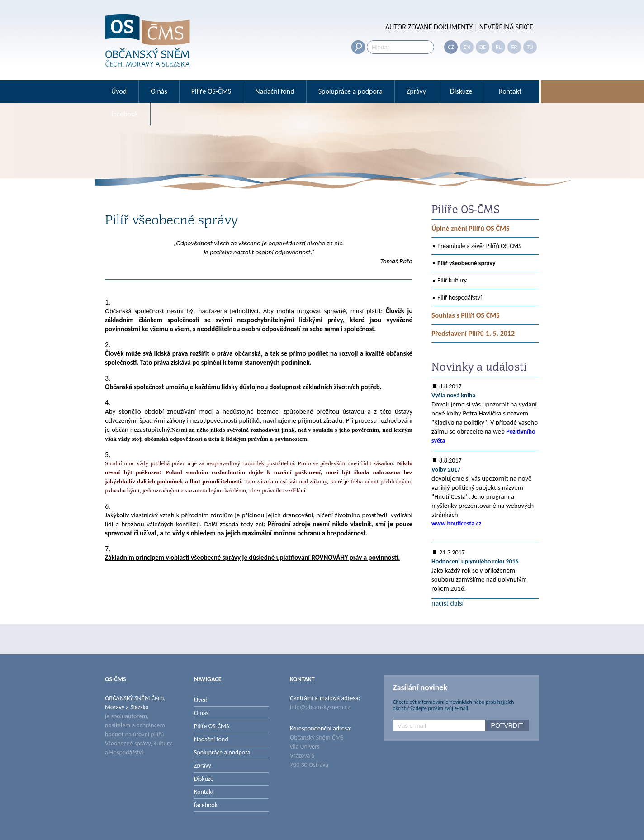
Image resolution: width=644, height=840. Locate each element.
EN (467, 47)
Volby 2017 (446, 470)
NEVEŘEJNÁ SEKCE (505, 27)
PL (498, 47)
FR (514, 47)
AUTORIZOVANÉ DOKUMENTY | (431, 27)
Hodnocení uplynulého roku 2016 (475, 561)
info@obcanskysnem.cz (320, 707)
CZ (451, 47)
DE (483, 47)
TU (530, 47)
